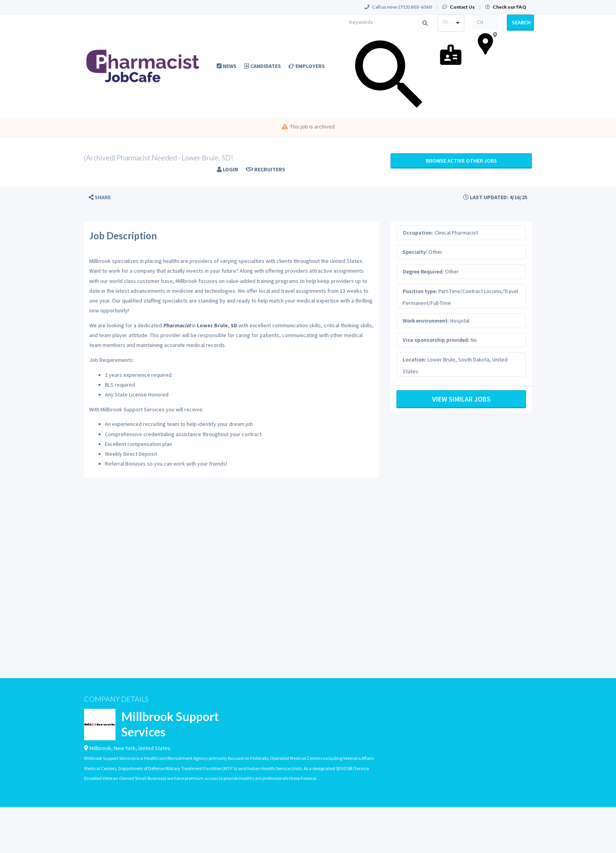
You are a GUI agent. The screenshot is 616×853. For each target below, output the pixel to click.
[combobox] (451, 23)
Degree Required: (423, 271)
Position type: (420, 291)
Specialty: (415, 252)
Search (521, 22)
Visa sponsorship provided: (436, 340)
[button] (100, 197)
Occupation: (418, 233)
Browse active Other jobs (461, 161)
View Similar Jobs (461, 399)
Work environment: (426, 321)
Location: (414, 360)
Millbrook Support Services (170, 724)
